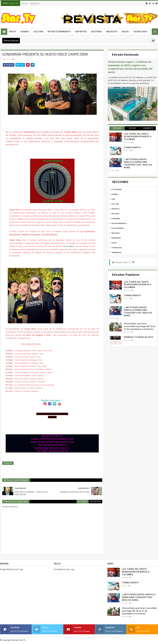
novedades (116, 238)
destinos (115, 214)
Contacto (35, 4)
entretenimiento (119, 223)
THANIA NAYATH (132, 147)
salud (114, 243)
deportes (115, 209)
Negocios (112, 32)
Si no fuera (69, 246)
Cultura (38, 32)
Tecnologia (140, 32)
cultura (115, 204)
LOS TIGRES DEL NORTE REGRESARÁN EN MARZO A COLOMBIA (138, 137)
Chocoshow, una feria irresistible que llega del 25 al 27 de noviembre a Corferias (140, 326)
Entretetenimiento (59, 32)
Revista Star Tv (123, 262)
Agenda (25, 32)
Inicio (25, 4)
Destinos (97, 32)
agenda (115, 194)
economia (116, 218)
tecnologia (117, 248)
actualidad (117, 189)
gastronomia (118, 228)
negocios (116, 233)
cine (113, 199)
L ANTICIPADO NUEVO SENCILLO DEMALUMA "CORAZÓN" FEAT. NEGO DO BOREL (139, 597)
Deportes (81, 32)
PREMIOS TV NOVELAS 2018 (138, 337)
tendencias (116, 252)
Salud (125, 32)
